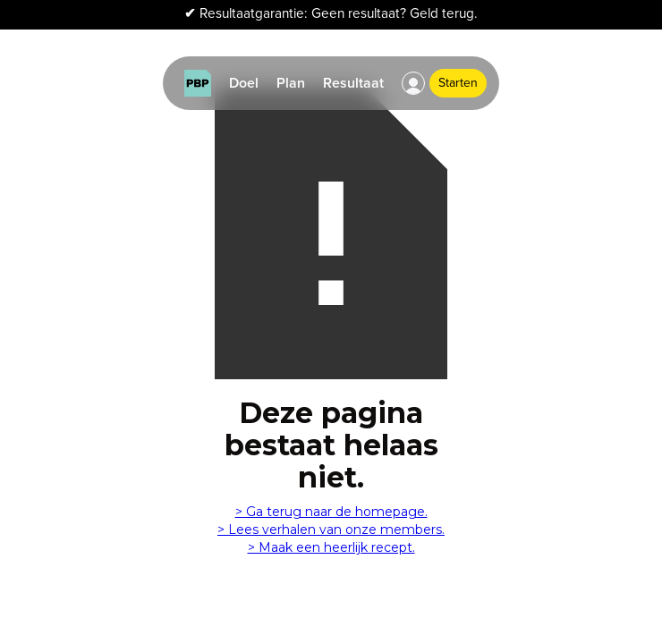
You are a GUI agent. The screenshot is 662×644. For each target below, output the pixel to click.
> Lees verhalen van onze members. (331, 530)
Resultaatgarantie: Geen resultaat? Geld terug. (331, 14)
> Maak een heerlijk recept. (331, 547)
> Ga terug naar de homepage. (331, 512)
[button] (413, 83)
